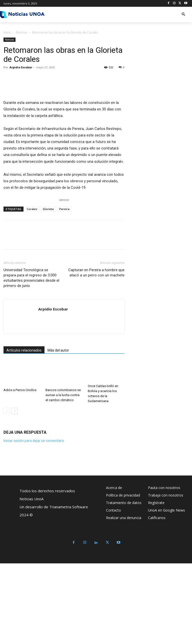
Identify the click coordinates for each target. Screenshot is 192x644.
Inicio (7, 32)
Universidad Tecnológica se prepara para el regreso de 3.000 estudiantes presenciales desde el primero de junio (31, 359)
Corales (32, 290)
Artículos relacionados (24, 431)
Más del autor (58, 431)
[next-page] (15, 492)
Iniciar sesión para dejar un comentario (34, 521)
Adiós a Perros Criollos (20, 471)
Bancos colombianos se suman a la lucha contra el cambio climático (63, 476)
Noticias (21, 32)
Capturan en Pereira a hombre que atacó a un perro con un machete (96, 353)
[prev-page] (7, 492)
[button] (183, 15)
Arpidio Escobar (21, 67)
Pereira (64, 290)
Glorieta (48, 290)
